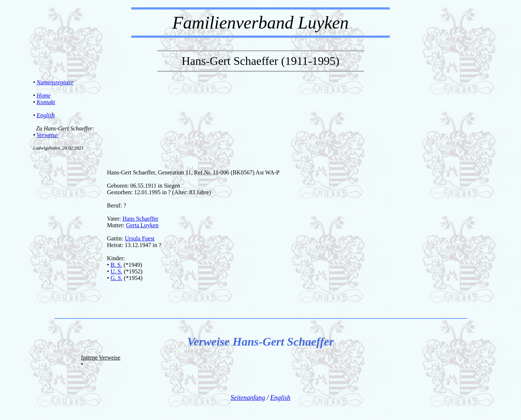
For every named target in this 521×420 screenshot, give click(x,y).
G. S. (116, 278)
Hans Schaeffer (140, 219)
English (46, 115)
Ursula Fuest (140, 238)
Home (44, 95)
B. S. (116, 265)
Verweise (47, 135)
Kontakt (46, 102)
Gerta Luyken (142, 225)
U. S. (116, 271)
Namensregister (55, 82)
